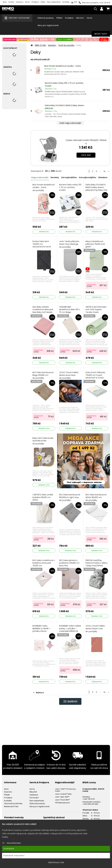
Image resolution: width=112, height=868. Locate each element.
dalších (70, 701)
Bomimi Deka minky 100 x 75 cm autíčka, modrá (64, 84)
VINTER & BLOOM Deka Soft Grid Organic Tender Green (96, 311)
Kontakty (66, 2)
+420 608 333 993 (90, 804)
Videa (43, 2)
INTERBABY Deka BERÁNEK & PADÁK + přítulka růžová (41, 630)
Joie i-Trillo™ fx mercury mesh (65, 790)
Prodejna (35, 2)
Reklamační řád (11, 806)
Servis (27, 2)
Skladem (103, 177)
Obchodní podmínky (13, 803)
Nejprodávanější (40, 177)
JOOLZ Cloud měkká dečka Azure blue (69, 375)
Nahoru (38, 693)
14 (105, 171)
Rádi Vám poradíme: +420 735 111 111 (94, 3)
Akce (5, 2)
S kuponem (92, 284)
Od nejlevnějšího (88, 177)
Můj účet (33, 792)
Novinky (55, 177)
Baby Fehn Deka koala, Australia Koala (43, 441)
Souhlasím (9, 849)
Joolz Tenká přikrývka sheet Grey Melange (69, 244)
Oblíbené (34, 795)
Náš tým (80, 18)
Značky (11, 2)
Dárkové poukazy (46, 18)
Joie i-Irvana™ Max (63, 794)
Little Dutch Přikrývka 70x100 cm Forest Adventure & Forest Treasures (95, 378)
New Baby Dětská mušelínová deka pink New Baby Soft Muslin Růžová (43, 312)
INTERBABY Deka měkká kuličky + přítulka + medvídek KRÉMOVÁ (70, 630)
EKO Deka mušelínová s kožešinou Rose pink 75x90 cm (44, 565)
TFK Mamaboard (62, 803)
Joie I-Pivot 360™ (62, 800)
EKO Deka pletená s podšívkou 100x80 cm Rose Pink (69, 565)
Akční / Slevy (101, 34)
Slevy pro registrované (48, 25)
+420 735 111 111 (89, 799)
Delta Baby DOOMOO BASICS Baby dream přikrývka (64, 107)
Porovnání (34, 798)
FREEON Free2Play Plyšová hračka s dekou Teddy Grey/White (97, 565)
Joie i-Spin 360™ (62, 797)
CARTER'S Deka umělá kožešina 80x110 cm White (43, 499)
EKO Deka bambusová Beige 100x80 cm (43, 375)
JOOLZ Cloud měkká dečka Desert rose (95, 629)
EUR (74, 3)
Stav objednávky (54, 2)
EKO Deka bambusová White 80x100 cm (96, 497)
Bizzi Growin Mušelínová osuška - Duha (63, 66)
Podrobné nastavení (14, 856)
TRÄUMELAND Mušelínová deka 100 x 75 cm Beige (70, 311)
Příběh (59, 18)
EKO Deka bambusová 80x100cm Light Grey (70, 497)
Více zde (86, 155)
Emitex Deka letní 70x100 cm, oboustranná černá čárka (42, 247)
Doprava (20, 2)
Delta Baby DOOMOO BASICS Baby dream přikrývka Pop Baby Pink (96, 189)
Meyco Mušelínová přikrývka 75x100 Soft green (95, 246)
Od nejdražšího (69, 177)
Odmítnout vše (56, 862)
